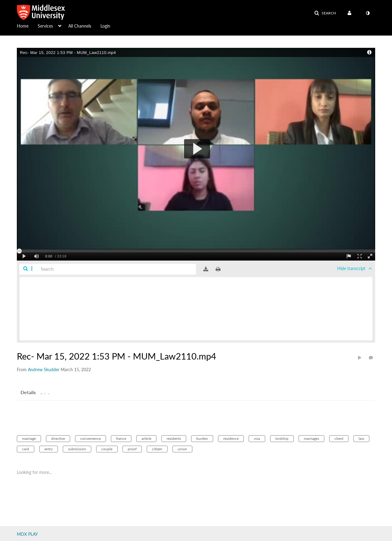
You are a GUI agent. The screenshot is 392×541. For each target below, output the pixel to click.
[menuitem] (27, 25)
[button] (325, 13)
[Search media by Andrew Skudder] (44, 370)
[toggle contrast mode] (367, 13)
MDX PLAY (27, 534)
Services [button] (45, 26)
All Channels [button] (80, 26)
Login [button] (105, 26)
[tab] (28, 392)
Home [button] (23, 26)
